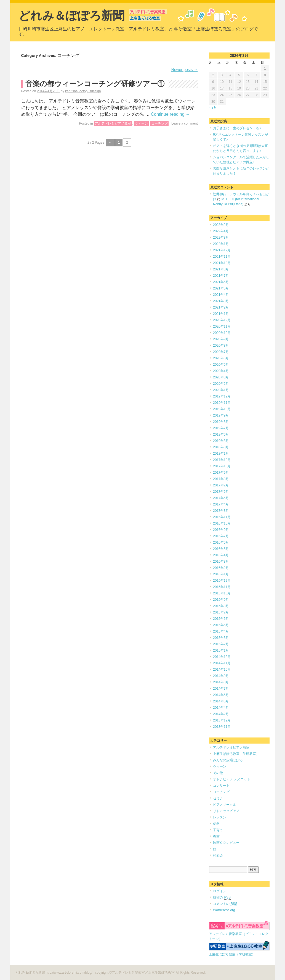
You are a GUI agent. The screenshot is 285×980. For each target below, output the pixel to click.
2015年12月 (222, 581)
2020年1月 (221, 390)
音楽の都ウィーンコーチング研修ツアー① (95, 84)
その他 (218, 773)
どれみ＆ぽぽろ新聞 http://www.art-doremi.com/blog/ (54, 973)
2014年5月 (221, 701)
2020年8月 (221, 346)
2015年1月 (221, 650)
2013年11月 (222, 727)
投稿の (222, 898)
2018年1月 (221, 454)
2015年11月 (222, 587)
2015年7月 (221, 612)
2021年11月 (222, 257)
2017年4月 (221, 504)
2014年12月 (222, 657)
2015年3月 (221, 638)
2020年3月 (221, 377)
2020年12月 (222, 320)
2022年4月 (221, 231)
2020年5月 (221, 365)
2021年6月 (221, 282)
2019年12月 (222, 396)
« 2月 (213, 107)
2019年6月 (221, 434)
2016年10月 (222, 523)
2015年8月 (221, 606)
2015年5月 (221, 625)
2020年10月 (222, 333)
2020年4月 (221, 371)
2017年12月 (222, 460)
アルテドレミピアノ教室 (113, 123)
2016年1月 (221, 574)
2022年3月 (221, 238)
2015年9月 (221, 600)
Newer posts (185, 70)
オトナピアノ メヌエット (232, 779)
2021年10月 (222, 263)
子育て (218, 830)
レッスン (220, 817)
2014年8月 (221, 682)
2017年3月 (221, 511)
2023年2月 (221, 225)
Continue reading (171, 114)
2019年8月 (221, 422)
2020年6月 (221, 358)
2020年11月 (222, 326)
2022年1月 (221, 244)
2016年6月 (221, 542)
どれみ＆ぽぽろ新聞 (71, 16)
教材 (216, 836)
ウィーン (141, 123)
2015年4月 (221, 631)
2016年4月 (221, 555)
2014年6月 (221, 695)
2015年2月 (221, 644)
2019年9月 (221, 415)
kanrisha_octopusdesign (83, 91)
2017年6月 (221, 492)
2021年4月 (221, 295)
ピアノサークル (225, 805)
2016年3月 (221, 562)
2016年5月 (221, 549)
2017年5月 (221, 498)
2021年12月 (222, 250)
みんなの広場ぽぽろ (228, 760)
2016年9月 (221, 530)
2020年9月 (221, 339)
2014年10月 (222, 670)
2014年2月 (221, 714)
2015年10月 (222, 593)
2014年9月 (221, 676)
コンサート (221, 786)
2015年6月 (221, 619)
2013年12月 (222, 720)
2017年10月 (222, 466)
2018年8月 (221, 447)
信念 (216, 824)
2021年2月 (221, 307)
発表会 (218, 855)
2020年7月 (221, 352)
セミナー (220, 798)
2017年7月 (221, 485)
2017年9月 (221, 473)
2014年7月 (221, 689)
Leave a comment (184, 123)
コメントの (225, 904)
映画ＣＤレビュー (226, 843)
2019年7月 (221, 428)
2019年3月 (221, 441)
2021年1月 (221, 314)
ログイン (220, 891)
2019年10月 (222, 409)
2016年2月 (221, 568)
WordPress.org (224, 910)
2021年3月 (221, 301)
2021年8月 (221, 269)
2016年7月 (221, 536)
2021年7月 (221, 276)
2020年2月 (221, 384)
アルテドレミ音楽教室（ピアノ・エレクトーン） (239, 934)
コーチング (159, 123)
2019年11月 (222, 403)
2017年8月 (221, 479)
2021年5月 (221, 288)
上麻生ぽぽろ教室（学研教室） (236, 754)
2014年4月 (221, 708)
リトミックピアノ (226, 811)
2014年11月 (222, 663)
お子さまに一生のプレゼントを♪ (237, 128)
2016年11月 (222, 517)
